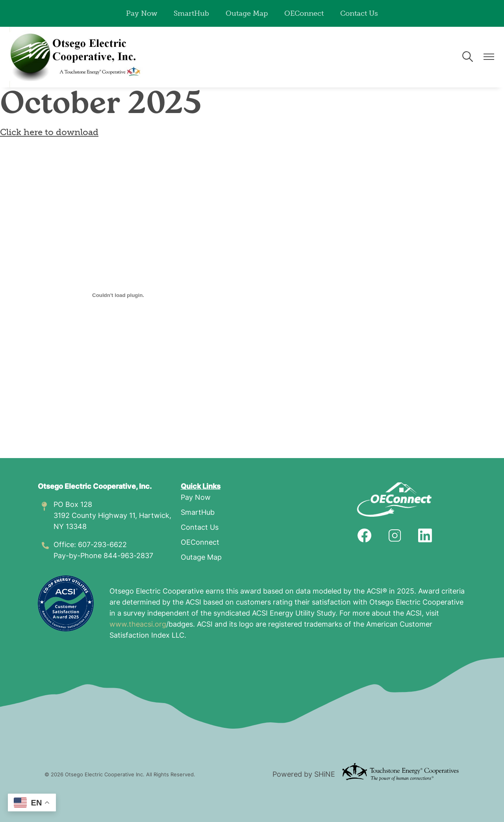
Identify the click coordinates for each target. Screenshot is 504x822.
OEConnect (304, 13)
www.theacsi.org (138, 625)
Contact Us (359, 13)
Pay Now (142, 13)
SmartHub (191, 13)
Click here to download (49, 132)
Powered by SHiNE (304, 775)
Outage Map (247, 13)
